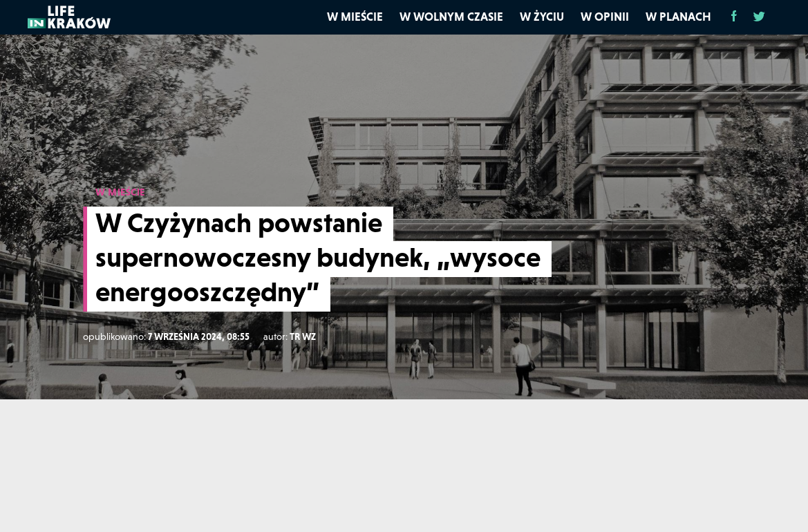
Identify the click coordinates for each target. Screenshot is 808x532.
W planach (678, 17)
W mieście (355, 17)
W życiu (542, 17)
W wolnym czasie (451, 17)
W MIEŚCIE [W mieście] (120, 192)
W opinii (605, 17)
